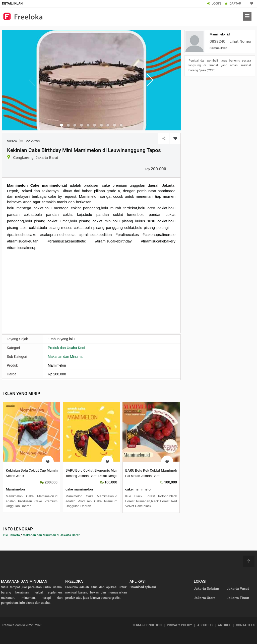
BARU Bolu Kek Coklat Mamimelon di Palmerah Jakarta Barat (174, 470)
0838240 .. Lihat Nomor (231, 41)
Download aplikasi (143, 587)
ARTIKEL (224, 625)
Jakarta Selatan (206, 588)
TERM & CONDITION (147, 625)
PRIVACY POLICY (179, 625)
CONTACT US (246, 625)
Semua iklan (218, 48)
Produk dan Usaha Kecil (67, 348)
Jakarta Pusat (238, 588)
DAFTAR (235, 4)
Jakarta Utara (205, 598)
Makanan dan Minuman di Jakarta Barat (51, 535)
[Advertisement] (91, 291)
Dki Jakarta (12, 535)
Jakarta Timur (238, 598)
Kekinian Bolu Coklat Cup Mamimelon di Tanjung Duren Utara (54, 470)
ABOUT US (205, 625)
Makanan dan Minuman (66, 357)
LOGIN (216, 4)
